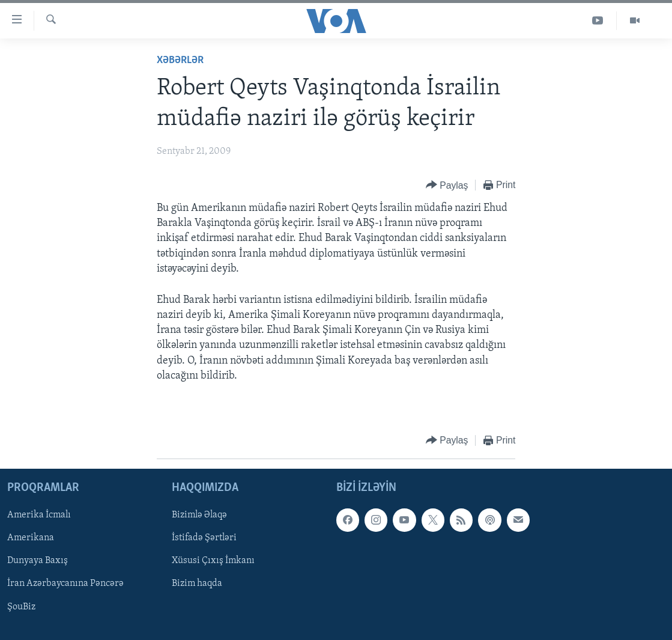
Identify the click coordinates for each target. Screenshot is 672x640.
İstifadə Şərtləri (204, 538)
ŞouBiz (21, 607)
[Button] (447, 185)
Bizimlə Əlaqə (199, 516)
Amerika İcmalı (39, 516)
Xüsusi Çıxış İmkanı (213, 561)
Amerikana (31, 538)
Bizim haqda (197, 584)
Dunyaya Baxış (38, 561)
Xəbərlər (180, 60)
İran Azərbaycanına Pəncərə (65, 584)
